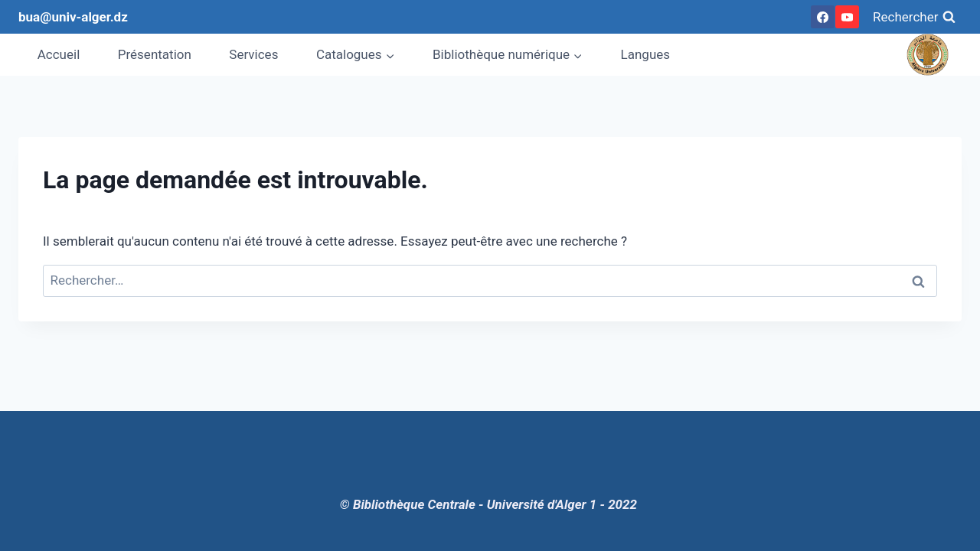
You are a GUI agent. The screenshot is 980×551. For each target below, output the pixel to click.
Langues (646, 54)
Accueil (59, 54)
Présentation (155, 54)
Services (253, 54)
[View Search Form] (914, 17)
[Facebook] (822, 17)
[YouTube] (847, 17)
